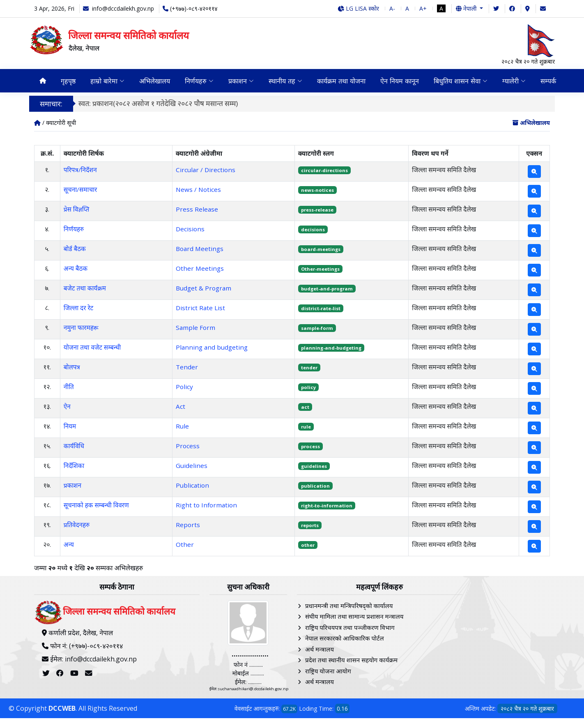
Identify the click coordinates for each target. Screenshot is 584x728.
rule (306, 427)
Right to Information (206, 505)
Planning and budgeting (212, 347)
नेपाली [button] (467, 8)
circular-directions (324, 170)
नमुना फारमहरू (81, 327)
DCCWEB (62, 708)
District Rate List (200, 308)
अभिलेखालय (155, 81)
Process (188, 446)
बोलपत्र (72, 367)
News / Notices (198, 189)
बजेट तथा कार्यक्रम (85, 288)
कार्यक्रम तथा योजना (341, 81)
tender (309, 367)
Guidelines (192, 465)
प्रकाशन (72, 485)
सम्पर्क (548, 81)
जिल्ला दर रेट (78, 308)
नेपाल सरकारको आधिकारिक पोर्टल (345, 638)
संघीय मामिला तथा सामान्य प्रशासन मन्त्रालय (354, 616)
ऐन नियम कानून (400, 81)
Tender (187, 367)
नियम (70, 426)
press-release (317, 210)
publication (315, 486)
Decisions (190, 229)
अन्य (69, 544)
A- (392, 8)
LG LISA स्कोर (358, 8)
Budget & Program (203, 288)
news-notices (317, 190)
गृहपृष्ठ (68, 81)
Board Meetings (200, 249)
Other (185, 544)
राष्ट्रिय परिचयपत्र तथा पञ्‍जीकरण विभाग (350, 627)
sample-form (317, 328)
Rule (182, 426)
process (310, 446)
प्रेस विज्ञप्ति (76, 209)
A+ (423, 8)
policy (308, 387)
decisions (313, 229)
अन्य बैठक (76, 268)
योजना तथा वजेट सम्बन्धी (92, 347)
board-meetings (321, 249)
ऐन (67, 406)
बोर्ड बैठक (75, 249)
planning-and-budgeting (331, 348)
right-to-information (327, 506)
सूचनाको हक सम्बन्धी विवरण (96, 505)
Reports (188, 525)
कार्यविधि (74, 446)
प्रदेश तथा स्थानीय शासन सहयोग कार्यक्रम (351, 660)
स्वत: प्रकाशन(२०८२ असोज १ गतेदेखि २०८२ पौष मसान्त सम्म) (158, 103)
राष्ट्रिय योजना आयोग (328, 671)
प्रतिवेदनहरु (77, 525)
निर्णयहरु (74, 229)
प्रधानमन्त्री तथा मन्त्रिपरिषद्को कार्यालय (349, 606)
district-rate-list (321, 308)
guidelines (314, 466)
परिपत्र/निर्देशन (80, 170)
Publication (192, 485)
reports (310, 525)
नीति (69, 387)
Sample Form (195, 327)
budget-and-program (327, 289)
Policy (184, 387)
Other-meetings (320, 269)
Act (180, 406)
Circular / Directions (206, 170)
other (308, 545)
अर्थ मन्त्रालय (320, 649)
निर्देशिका (74, 465)
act (305, 407)
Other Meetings (200, 268)
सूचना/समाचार (80, 189)
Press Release (197, 209)
